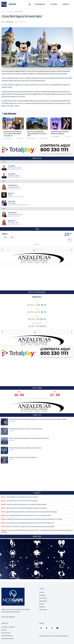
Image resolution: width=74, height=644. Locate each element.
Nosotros (4, 630)
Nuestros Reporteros (7, 636)
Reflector (42, 604)
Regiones (67, 4)
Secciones (55, 4)
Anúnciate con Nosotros (8, 627)
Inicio (3, 12)
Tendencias (42, 607)
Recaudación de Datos (8, 639)
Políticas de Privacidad (8, 617)
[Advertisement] (37, 277)
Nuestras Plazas (6, 633)
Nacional (42, 592)
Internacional (43, 598)
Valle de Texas (10, 12)
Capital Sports (43, 601)
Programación (41, 4)
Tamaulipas (42, 595)
